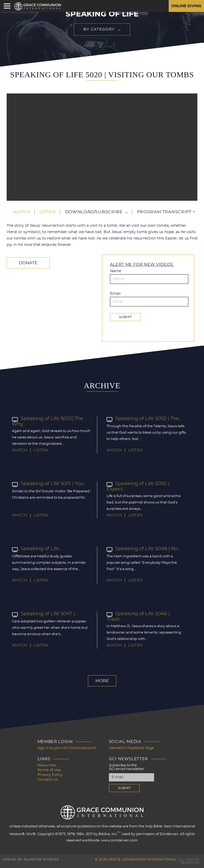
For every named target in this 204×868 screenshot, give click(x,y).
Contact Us (48, 780)
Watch (21, 212)
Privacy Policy (50, 775)
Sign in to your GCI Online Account (67, 748)
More (102, 681)
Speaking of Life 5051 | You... (49, 484)
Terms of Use (49, 770)
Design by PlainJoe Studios (31, 860)
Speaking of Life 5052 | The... (144, 419)
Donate (28, 263)
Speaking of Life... (37, 549)
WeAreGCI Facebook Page (131, 748)
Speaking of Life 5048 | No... (144, 549)
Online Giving (186, 6)
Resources (47, 765)
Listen (48, 212)
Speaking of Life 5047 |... (45, 614)
